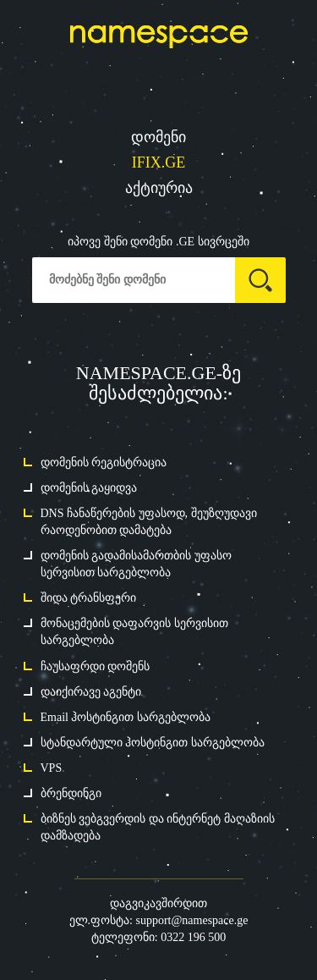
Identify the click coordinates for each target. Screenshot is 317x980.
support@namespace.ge (191, 920)
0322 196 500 (193, 937)
